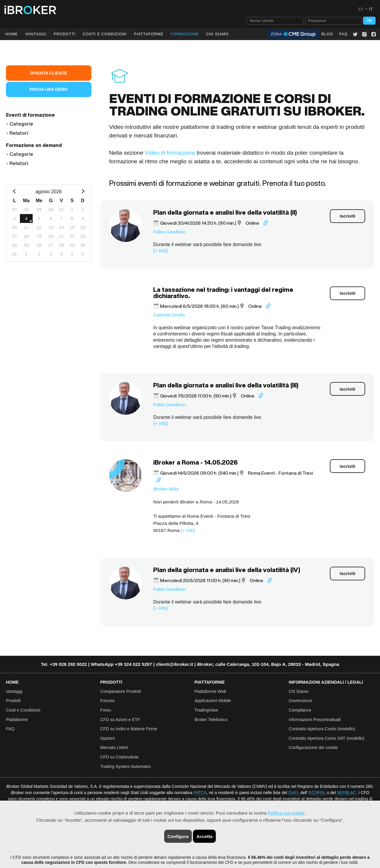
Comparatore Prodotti (121, 691)
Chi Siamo (217, 34)
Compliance (300, 710)
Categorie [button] (20, 124)
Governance (300, 700)
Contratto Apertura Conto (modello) (322, 728)
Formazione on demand (34, 145)
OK (369, 20)
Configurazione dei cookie (313, 747)
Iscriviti (347, 216)
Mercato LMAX (114, 747)
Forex (106, 710)
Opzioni (108, 738)
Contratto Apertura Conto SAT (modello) (327, 738)
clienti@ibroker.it (174, 664)
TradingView (206, 710)
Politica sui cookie (286, 813)
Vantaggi (36, 34)
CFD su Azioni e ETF (120, 719)
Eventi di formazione (30, 115)
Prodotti (65, 34)
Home (12, 34)
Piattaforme (149, 34)
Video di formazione (170, 152)
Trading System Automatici (126, 766)
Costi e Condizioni (23, 710)
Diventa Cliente (49, 73)
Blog (327, 34)
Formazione (185, 34)
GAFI (293, 792)
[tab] (49, 123)
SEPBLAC (347, 792)
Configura (178, 836)
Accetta (205, 836)
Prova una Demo (49, 89)
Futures (108, 700)
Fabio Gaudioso (169, 231)
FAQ (343, 34)
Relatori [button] (17, 133)
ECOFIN (317, 792)
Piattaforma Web (210, 691)
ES (361, 9)
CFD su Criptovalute (120, 757)
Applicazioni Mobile (213, 700)
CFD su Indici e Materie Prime (129, 728)
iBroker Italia (166, 488)
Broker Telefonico (211, 719)
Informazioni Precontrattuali (315, 719)
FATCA (200, 792)
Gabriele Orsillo (169, 315)
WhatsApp (102, 664)
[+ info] (160, 250)
